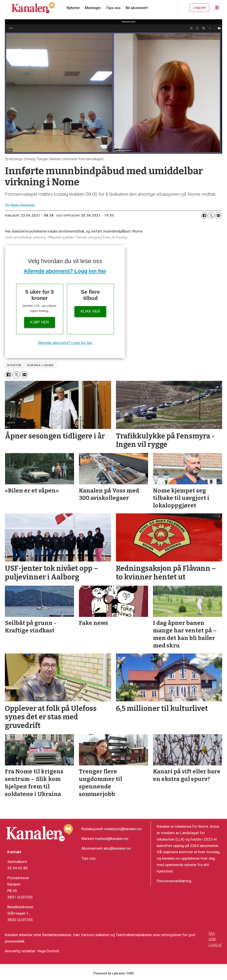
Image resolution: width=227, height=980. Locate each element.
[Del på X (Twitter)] (211, 215)
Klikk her (90, 311)
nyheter (14, 365)
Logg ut (215, 945)
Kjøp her (40, 322)
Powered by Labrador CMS (114, 973)
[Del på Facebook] (204, 215)
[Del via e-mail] (218, 215)
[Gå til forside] (33, 8)
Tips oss (113, 8)
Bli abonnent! (137, 8)
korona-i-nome (40, 365)
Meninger (93, 8)
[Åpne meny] (217, 8)
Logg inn (200, 8)
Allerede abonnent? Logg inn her (65, 271)
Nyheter (73, 8)
